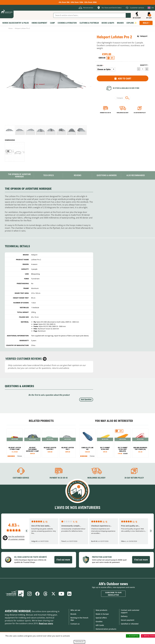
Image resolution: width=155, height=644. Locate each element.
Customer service (21, 478)
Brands (73, 614)
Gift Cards (100, 625)
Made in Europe (102, 614)
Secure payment (128, 620)
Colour (100, 66)
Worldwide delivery (123, 113)
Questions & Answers (107, 175)
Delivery (124, 616)
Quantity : (144, 65)
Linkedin (69, 594)
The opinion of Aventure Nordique (19, 175)
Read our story (46, 623)
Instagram (29, 594)
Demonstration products (106, 629)
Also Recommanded (136, 175)
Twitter (53, 594)
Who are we (75, 610)
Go (128, 15)
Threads (45, 594)
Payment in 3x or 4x (105, 113)
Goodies (99, 621)
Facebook (37, 594)
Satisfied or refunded (130, 624)
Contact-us (75, 624)
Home (11, 28)
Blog (15, 594)
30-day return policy (140, 113)
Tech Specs (48, 175)
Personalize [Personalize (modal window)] (79, 642)
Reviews (78, 175)
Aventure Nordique (18, 611)
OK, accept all (133, 636)
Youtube (61, 594)
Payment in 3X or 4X (59, 478)
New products (101, 610)
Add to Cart (125, 79)
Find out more (63, 560)
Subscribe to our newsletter (113, 594)
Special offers (101, 618)
